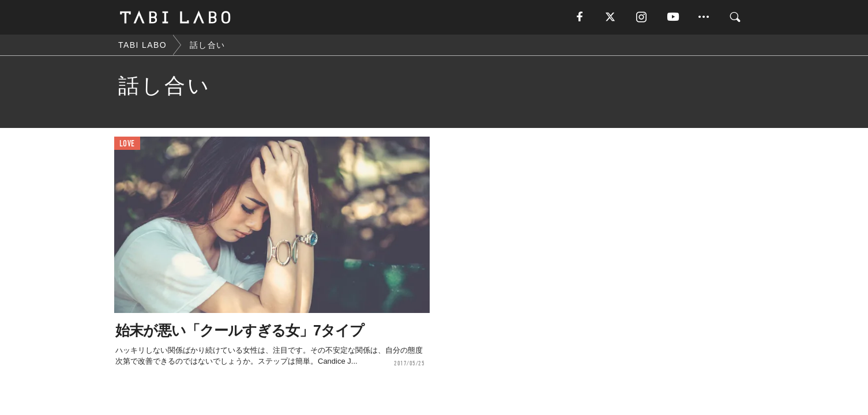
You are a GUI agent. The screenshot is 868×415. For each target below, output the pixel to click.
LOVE (127, 144)
